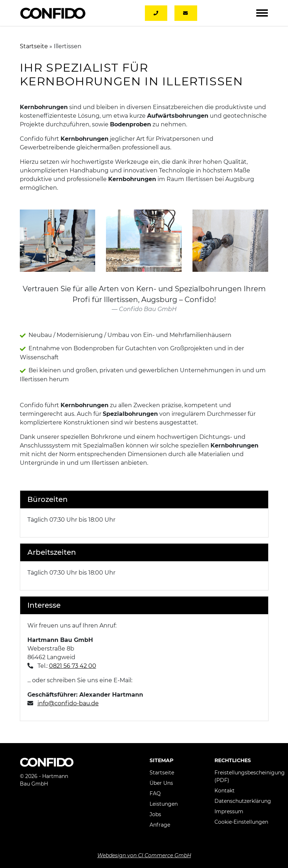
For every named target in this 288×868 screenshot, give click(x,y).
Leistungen (164, 804)
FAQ (155, 793)
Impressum (229, 811)
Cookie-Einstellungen (241, 822)
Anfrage (160, 825)
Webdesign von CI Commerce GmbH (144, 855)
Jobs (155, 814)
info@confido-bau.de (68, 703)
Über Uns (161, 783)
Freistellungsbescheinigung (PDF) (250, 776)
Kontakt (225, 791)
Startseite (34, 46)
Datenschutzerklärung (243, 801)
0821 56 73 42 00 (73, 666)
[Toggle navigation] (262, 13)
